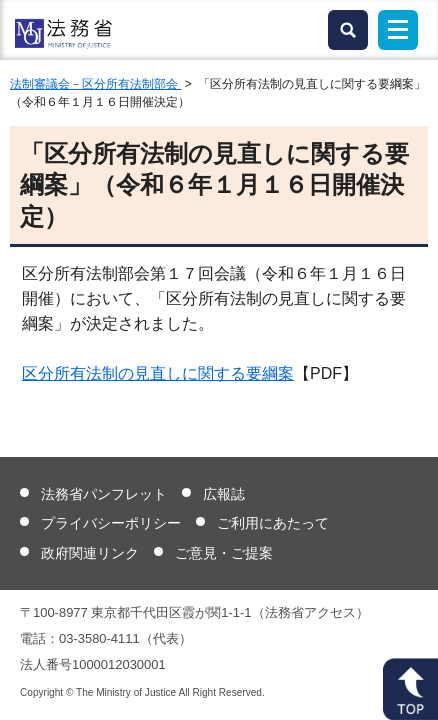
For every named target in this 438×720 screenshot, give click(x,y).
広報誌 (224, 494)
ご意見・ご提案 (224, 553)
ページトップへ (410, 689)
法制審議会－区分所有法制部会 (95, 84)
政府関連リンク (90, 553)
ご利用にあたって (273, 523)
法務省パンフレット (104, 494)
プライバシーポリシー (111, 523)
